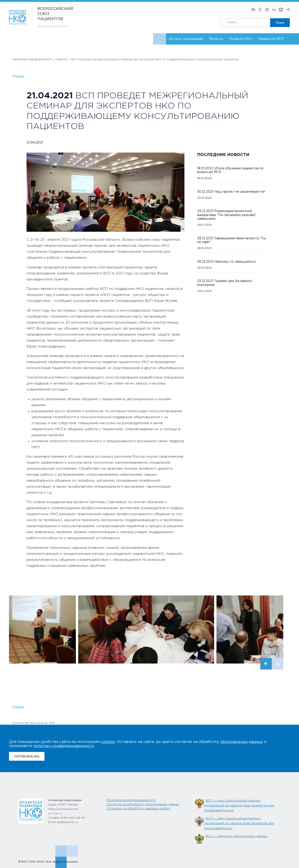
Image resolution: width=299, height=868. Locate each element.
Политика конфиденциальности (131, 800)
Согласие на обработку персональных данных (143, 804)
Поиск (280, 23)
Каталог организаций (186, 39)
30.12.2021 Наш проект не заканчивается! (231, 192)
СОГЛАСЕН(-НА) (27, 756)
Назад (18, 77)
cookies (108, 742)
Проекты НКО (241, 39)
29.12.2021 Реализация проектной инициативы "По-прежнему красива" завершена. (227, 215)
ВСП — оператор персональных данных (237, 836)
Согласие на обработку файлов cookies (138, 809)
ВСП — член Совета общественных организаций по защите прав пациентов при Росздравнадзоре (239, 823)
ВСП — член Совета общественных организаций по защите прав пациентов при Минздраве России (239, 806)
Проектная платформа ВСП (32, 59)
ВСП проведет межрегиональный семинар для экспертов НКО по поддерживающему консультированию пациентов (155, 59)
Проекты (216, 39)
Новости (61, 59)
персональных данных (241, 742)
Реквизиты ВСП (271, 39)
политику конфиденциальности (64, 746)
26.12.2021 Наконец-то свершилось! (226, 262)
